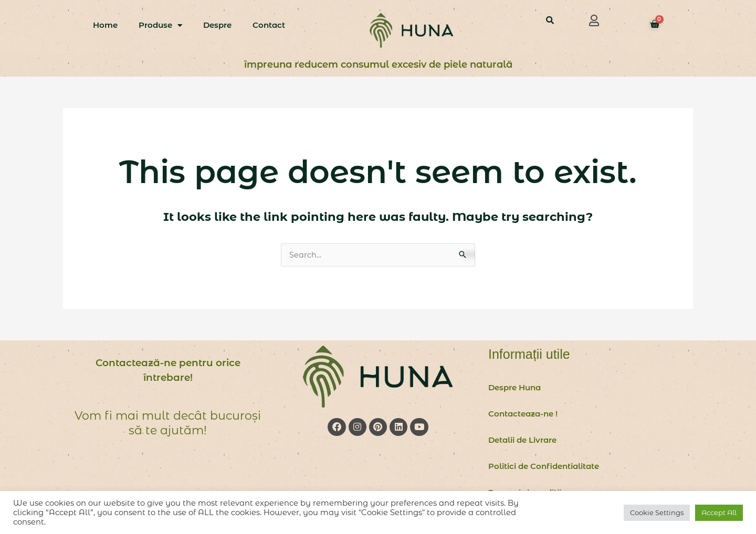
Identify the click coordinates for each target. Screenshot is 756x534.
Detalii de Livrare (522, 440)
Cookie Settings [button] (657, 512)
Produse (160, 25)
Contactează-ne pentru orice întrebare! (168, 370)
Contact (269, 25)
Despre (217, 25)
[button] (594, 20)
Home (105, 25)
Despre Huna (514, 388)
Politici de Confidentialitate (544, 467)
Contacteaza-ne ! (523, 414)
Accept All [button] (719, 512)
